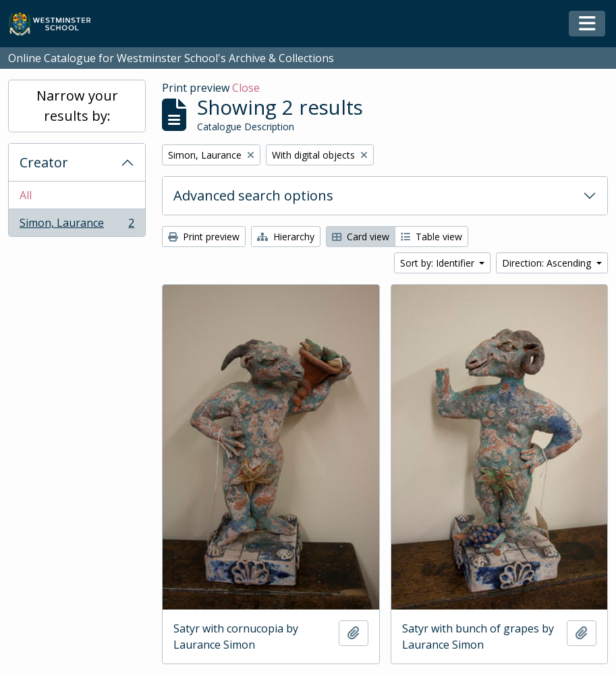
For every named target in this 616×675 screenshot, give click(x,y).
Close (246, 88)
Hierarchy (286, 237)
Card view (361, 237)
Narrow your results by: (77, 106)
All (26, 195)
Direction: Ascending (548, 263)
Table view (431, 237)
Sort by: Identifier (439, 263)
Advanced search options (253, 195)
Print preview (204, 237)
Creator (44, 162)
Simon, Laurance (77, 225)
